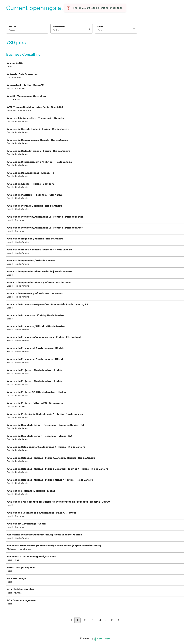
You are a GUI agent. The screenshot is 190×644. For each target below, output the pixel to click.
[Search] (27, 31)
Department (59, 27)
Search (12, 27)
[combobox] (53, 30)
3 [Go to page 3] (93, 620)
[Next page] (119, 620)
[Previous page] (71, 620)
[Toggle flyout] (89, 29)
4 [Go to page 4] (100, 620)
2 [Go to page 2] (85, 620)
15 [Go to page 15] (112, 620)
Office (100, 27)
